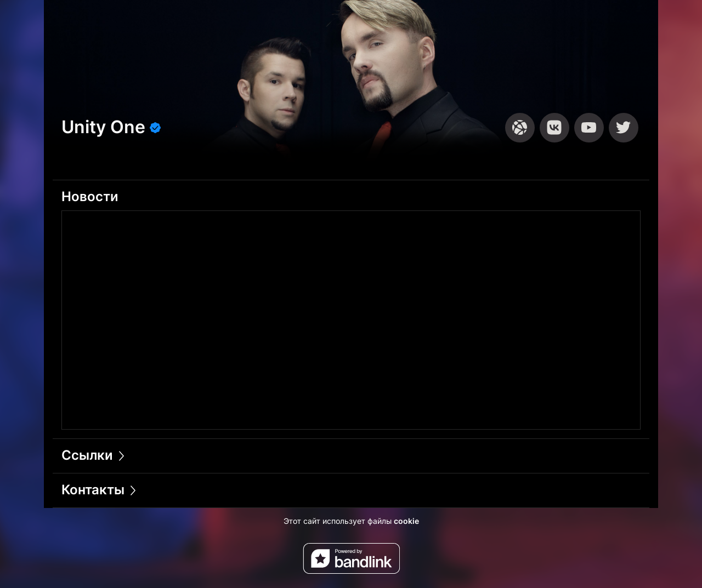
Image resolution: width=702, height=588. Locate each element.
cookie (406, 521)
